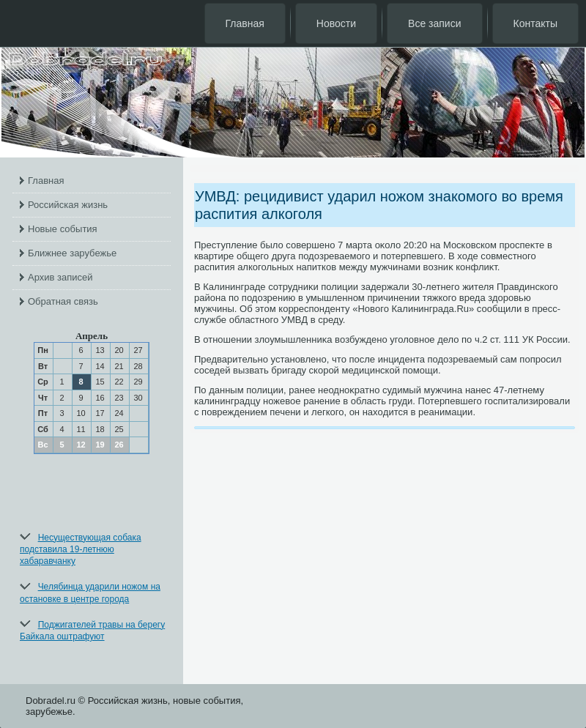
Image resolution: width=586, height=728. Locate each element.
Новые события (63, 229)
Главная (245, 23)
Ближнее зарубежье (72, 253)
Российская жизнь (68, 205)
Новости (336, 23)
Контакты (535, 23)
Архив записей (60, 277)
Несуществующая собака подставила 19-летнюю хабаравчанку (81, 550)
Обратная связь (63, 301)
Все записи (434, 23)
